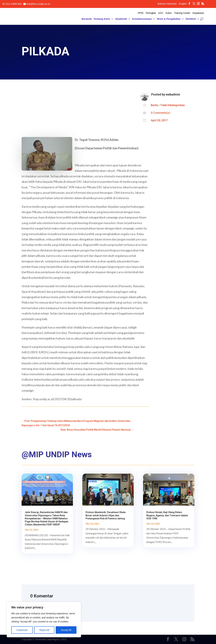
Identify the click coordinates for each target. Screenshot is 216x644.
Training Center (182, 13)
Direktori (191, 19)
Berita (154, 105)
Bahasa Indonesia (167, 4)
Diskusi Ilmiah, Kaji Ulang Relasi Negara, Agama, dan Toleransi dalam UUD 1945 (167, 515)
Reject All (44, 630)
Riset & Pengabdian (169, 19)
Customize (22, 630)
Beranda (87, 19)
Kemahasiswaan (142, 19)
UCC (161, 13)
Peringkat (151, 13)
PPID (141, 13)
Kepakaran (198, 13)
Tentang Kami (102, 19)
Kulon (169, 13)
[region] (44, 620)
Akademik (121, 19)
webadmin (173, 94)
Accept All (66, 630)
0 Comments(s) (161, 113)
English (183, 4)
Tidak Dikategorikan (172, 105)
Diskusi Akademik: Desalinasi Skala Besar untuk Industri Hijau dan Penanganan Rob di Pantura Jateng (106, 515)
